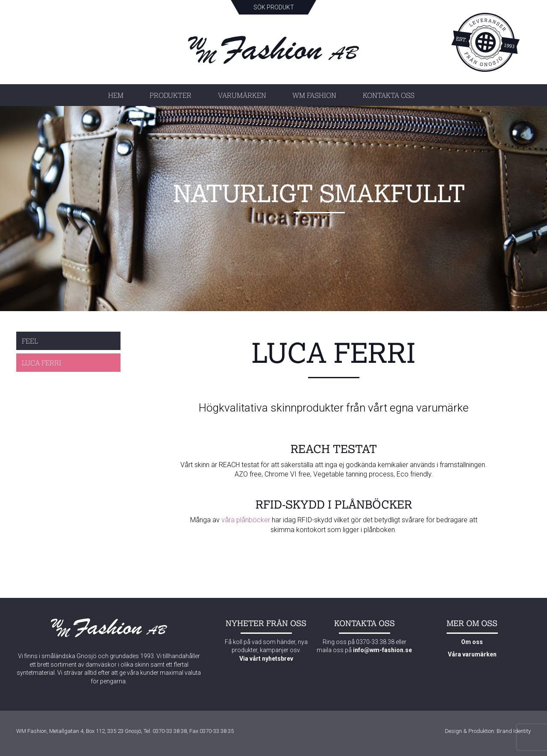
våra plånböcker (246, 520)
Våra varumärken (472, 654)
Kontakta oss (389, 95)
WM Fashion (314, 95)
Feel (30, 341)
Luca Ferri (41, 363)
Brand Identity (514, 731)
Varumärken (242, 95)
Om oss (472, 642)
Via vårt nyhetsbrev (266, 659)
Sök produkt (274, 7)
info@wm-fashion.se (382, 650)
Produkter (171, 95)
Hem (116, 95)
